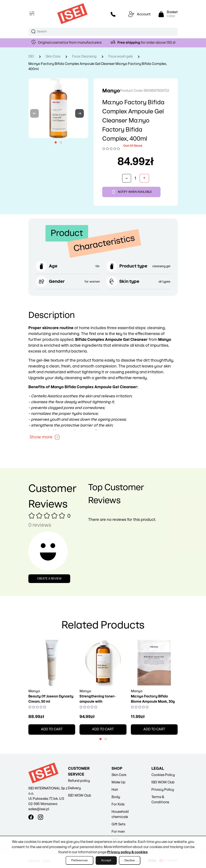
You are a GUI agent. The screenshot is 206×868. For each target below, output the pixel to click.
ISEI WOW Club (80, 796)
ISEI (31, 57)
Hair (115, 790)
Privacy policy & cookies (127, 852)
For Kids (118, 804)
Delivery (74, 788)
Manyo (111, 91)
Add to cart (52, 729)
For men (118, 832)
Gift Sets (118, 824)
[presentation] (34, 113)
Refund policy (79, 781)
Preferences (79, 860)
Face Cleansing (84, 57)
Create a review (49, 579)
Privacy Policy (163, 790)
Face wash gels (121, 57)
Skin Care (53, 57)
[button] (56, 142)
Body (116, 797)
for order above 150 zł (146, 43)
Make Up (118, 782)
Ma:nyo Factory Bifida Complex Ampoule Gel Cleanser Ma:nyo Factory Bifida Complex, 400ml (98, 67)
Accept (106, 860)
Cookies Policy (163, 775)
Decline (130, 860)
